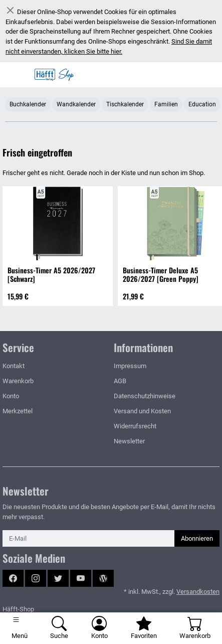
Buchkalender (28, 104)
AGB (120, 381)
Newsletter (129, 441)
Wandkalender (76, 104)
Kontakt (14, 366)
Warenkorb (18, 381)
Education (202, 104)
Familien (166, 104)
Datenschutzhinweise (145, 396)
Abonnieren (197, 538)
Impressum (130, 366)
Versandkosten (198, 592)
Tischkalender (125, 104)
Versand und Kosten (142, 411)
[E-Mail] (89, 539)
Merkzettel (18, 411)
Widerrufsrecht (135, 426)
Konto (11, 396)
